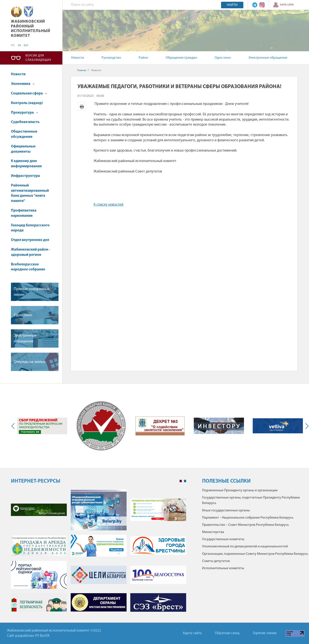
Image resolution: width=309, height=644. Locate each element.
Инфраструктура (25, 176)
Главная (82, 70)
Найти (232, 5)
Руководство (111, 58)
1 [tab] (181, 481)
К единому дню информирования (26, 164)
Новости (78, 58)
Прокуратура (24, 113)
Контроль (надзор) (27, 103)
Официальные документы (23, 149)
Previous (14, 426)
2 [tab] (185, 481)
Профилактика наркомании (24, 213)
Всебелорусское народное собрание (28, 267)
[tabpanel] (99, 553)
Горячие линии (265, 633)
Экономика (23, 84)
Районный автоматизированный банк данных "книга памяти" (30, 193)
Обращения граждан (181, 58)
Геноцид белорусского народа (30, 228)
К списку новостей (108, 205)
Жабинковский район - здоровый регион (30, 252)
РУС (13, 46)
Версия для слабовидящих (38, 58)
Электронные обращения (268, 58)
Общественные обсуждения (24, 134)
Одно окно (223, 58)
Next (306, 426)
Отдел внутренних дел (30, 240)
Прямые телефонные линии (32, 292)
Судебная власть (25, 122)
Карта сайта (287, 5)
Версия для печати (82, 106)
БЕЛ (26, 46)
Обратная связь (227, 633)
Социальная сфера (29, 93)
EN (19, 46)
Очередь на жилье (29, 362)
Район (143, 58)
